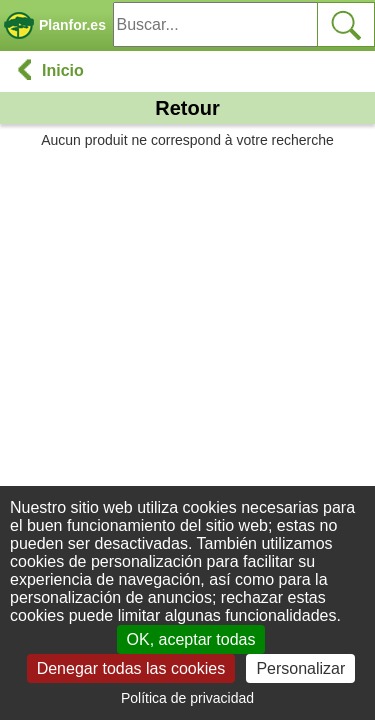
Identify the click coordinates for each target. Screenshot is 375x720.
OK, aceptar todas (191, 639)
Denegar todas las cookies (131, 668)
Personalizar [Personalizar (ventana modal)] (300, 668)
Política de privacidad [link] (187, 698)
